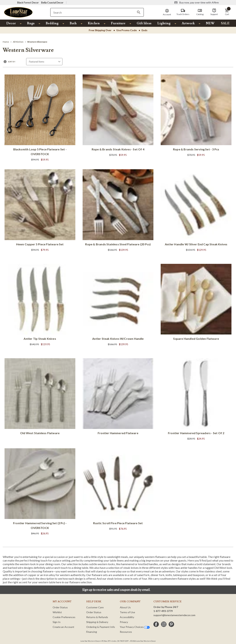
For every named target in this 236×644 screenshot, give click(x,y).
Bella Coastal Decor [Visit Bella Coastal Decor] (52, 2)
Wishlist (57, 612)
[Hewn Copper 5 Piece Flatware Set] (40, 213)
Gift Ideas (144, 23)
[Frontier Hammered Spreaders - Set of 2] (196, 400)
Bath (73, 23)
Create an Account (63, 627)
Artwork (188, 23)
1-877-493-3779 (163, 611)
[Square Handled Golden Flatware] (196, 303)
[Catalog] (200, 12)
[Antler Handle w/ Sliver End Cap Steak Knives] (196, 211)
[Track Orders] (183, 12)
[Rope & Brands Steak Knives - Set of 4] (118, 116)
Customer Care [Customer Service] (95, 607)
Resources (126, 632)
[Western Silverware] (37, 42)
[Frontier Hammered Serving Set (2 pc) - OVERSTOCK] (40, 492)
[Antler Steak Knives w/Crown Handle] (118, 305)
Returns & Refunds (97, 617)
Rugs (31, 23)
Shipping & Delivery (97, 622)
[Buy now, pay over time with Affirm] (197, 3)
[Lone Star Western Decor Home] (18, 12)
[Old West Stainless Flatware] (40, 397)
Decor (11, 23)
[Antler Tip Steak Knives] (40, 307)
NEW (210, 23)
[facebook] (156, 624)
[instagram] (164, 624)
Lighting (164, 23)
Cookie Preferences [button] (64, 617)
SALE (225, 23)
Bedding (52, 23)
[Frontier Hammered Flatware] (118, 397)
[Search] (139, 12)
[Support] (214, 12)
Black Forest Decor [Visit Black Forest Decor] (28, 2)
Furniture (118, 23)
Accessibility (127, 617)
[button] (227, 12)
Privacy (124, 622)
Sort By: (12, 62)
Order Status (60, 607)
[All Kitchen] (18, 42)
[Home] (6, 42)
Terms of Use (127, 612)
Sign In (57, 622)
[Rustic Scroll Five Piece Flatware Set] (118, 490)
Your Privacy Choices (135, 627)
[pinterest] (171, 624)
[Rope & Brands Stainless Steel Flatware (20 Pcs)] (118, 213)
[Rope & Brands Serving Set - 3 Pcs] (196, 118)
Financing (92, 632)
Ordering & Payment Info (101, 627)
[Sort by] (44, 62)
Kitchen (94, 23)
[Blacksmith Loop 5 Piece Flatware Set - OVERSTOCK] (40, 118)
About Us (125, 607)
